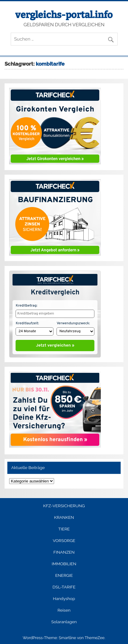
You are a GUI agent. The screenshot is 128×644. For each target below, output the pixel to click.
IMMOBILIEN (64, 562)
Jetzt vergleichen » (55, 344)
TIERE (64, 528)
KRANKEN (64, 516)
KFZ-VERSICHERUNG (64, 504)
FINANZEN (64, 551)
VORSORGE (64, 539)
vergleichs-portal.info (64, 15)
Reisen (64, 609)
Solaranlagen (64, 620)
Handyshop (64, 597)
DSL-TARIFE (64, 586)
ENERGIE (64, 574)
